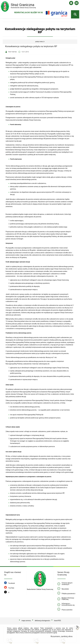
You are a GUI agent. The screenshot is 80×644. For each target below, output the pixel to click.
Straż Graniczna (20, 5)
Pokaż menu (39, 42)
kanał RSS (57, 621)
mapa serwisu (26, 621)
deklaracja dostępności (42, 621)
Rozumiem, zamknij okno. (62, 636)
